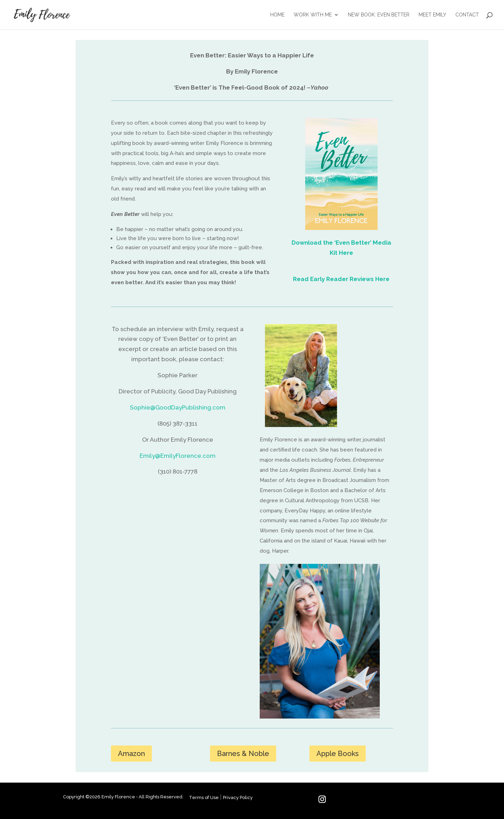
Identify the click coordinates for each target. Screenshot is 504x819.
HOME (277, 15)
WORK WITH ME (313, 15)
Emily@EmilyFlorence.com (178, 456)
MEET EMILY (432, 15)
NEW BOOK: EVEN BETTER (379, 15)
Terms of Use (204, 797)
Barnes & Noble (243, 754)
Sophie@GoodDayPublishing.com (178, 407)
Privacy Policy (238, 797)
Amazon (131, 754)
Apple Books (338, 754)
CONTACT (467, 15)
